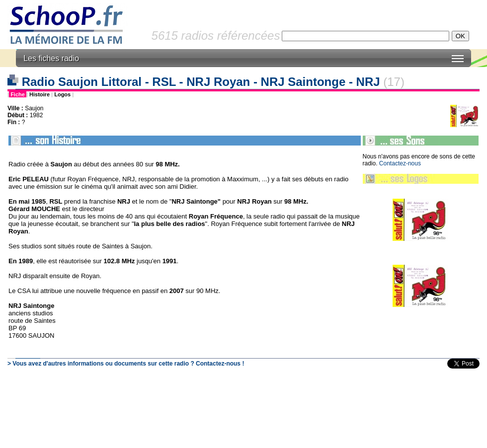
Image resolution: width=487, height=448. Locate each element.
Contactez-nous (400, 163)
